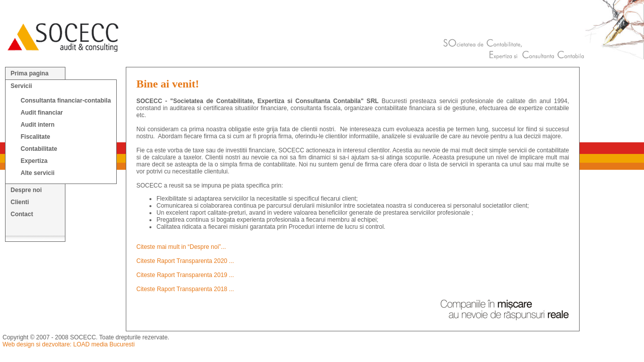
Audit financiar (42, 113)
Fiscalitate (35, 137)
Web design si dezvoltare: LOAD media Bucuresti (69, 344)
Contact (22, 214)
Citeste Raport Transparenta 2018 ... (185, 289)
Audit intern (37, 125)
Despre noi (26, 190)
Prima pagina (29, 73)
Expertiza (34, 161)
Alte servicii (37, 173)
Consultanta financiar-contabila (66, 101)
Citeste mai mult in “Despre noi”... (181, 247)
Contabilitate (39, 149)
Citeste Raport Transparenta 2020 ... (185, 261)
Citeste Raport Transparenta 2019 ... (185, 275)
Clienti (20, 202)
